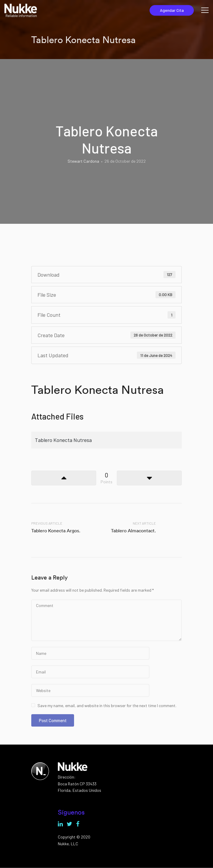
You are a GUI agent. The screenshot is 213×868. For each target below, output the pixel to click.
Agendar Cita (172, 10)
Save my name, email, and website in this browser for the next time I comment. (107, 705)
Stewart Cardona (83, 161)
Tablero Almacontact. (133, 531)
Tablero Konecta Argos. (56, 531)
